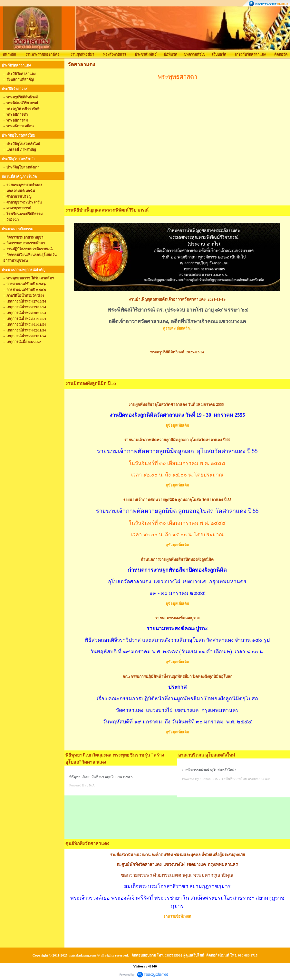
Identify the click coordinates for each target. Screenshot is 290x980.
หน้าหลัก (9, 54)
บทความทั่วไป (195, 54)
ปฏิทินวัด (170, 54)
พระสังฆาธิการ (115, 54)
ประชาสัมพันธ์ (146, 54)
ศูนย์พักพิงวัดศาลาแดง (87, 844)
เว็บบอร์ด (219, 54)
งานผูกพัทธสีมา (82, 54)
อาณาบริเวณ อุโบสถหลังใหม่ (207, 755)
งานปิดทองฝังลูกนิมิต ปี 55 (91, 383)
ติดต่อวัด (281, 54)
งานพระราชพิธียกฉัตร (42, 54)
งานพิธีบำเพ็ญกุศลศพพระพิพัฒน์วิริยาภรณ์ (107, 210)
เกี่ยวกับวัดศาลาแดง (250, 54)
